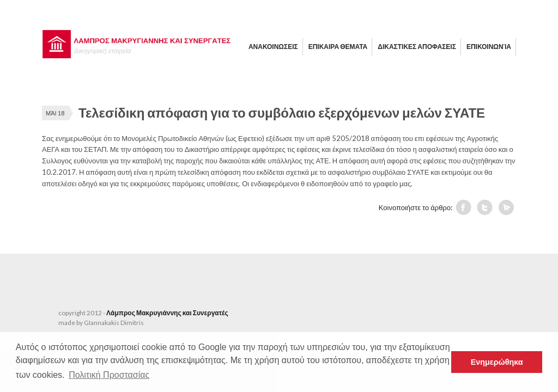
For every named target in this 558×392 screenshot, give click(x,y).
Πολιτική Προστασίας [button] (109, 375)
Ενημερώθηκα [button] (497, 362)
